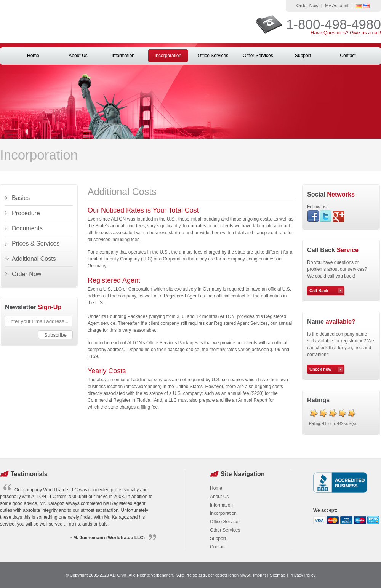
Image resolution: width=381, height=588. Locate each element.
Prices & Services (36, 244)
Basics (21, 198)
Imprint (259, 575)
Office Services (213, 56)
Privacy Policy (303, 575)
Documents (27, 228)
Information (123, 56)
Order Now (307, 6)
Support (303, 56)
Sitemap (277, 575)
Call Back (319, 291)
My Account (337, 6)
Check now (320, 369)
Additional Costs (34, 259)
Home (33, 56)
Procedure (26, 213)
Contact (348, 56)
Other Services (258, 56)
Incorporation (168, 56)
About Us (78, 56)
